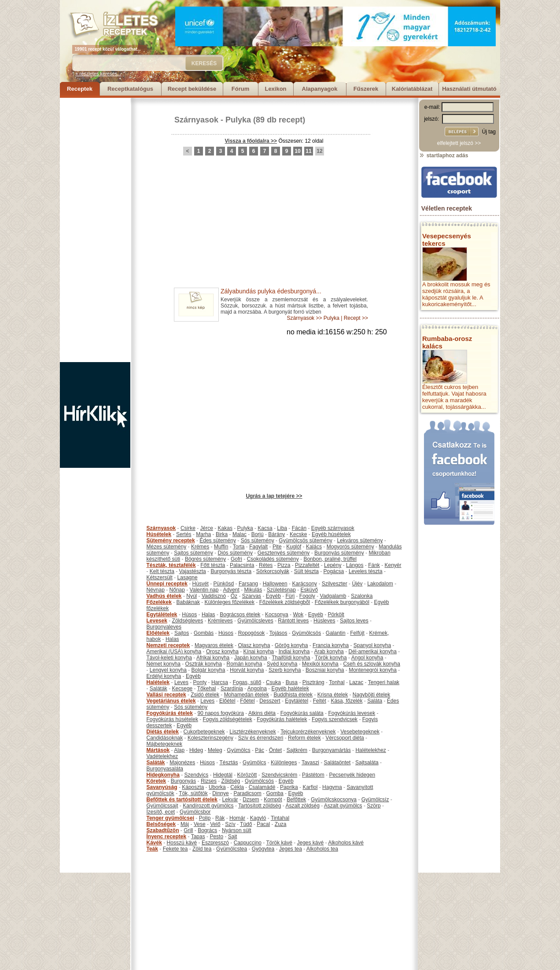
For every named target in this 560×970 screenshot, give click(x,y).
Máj (185, 824)
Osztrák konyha (204, 664)
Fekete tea (175, 849)
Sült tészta (306, 571)
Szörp (374, 806)
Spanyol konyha (372, 645)
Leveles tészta (366, 571)
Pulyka (238, 120)
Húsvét (201, 584)
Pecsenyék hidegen (352, 775)
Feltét (320, 701)
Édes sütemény (218, 541)
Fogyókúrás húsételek (172, 719)
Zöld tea (202, 849)
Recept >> (356, 318)
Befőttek (296, 800)
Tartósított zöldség (260, 806)
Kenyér (393, 565)
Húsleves (324, 621)
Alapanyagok (320, 89)
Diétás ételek (163, 732)
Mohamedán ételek (247, 695)
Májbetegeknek (164, 744)
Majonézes (182, 763)
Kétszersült (160, 578)
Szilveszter (335, 584)
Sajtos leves (354, 621)
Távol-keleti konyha (169, 658)
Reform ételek (304, 738)
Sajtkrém (297, 750)
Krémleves (220, 621)
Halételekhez (370, 750)
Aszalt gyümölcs (343, 806)
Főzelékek (159, 602)
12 (319, 151)
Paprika (289, 787)
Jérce (207, 528)
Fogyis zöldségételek (228, 719)
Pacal (263, 824)
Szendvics (197, 775)
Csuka (273, 682)
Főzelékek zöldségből (285, 602)
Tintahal (280, 818)
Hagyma (332, 787)
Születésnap (281, 590)
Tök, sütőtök (193, 793)
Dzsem (251, 800)
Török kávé (279, 843)
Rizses (209, 781)
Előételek (158, 633)
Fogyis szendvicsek (335, 719)
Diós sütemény (235, 553)
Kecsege (182, 689)
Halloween (275, 584)
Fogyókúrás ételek (170, 713)
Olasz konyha (254, 645)
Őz (234, 596)
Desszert (270, 701)
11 (308, 151)
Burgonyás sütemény (339, 553)
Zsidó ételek (205, 695)
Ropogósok (252, 633)
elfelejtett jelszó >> (459, 143)
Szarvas (252, 596)
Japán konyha (251, 658)
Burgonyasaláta (165, 769)
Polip (205, 818)
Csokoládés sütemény (273, 559)
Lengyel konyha (168, 670)
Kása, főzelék (346, 701)
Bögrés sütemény (205, 559)
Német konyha (164, 664)
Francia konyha (331, 645)
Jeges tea (291, 849)
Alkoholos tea (322, 849)
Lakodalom (380, 584)
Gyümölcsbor (195, 812)
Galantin (336, 633)
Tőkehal (207, 689)
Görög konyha (291, 645)
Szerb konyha (285, 670)
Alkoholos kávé (346, 843)
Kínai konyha (259, 652)
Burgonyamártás (332, 750)
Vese (200, 824)
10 (297, 151)
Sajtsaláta (367, 763)
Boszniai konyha (325, 670)
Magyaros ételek (214, 645)
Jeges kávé (310, 843)
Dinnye (220, 793)
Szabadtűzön (163, 830)
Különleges (284, 763)
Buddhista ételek (293, 695)
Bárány (276, 534)
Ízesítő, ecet (161, 812)
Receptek (80, 89)
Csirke (188, 528)
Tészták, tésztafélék (171, 565)
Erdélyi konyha (164, 676)
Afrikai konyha (213, 658)
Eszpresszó (215, 843)
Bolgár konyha (208, 670)
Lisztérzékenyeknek (252, 732)
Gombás (204, 633)
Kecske (298, 534)
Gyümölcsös (306, 633)
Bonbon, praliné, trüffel (330, 559)
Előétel (227, 701)
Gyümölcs (238, 750)
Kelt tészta (162, 571)
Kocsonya (277, 615)
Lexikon (275, 89)
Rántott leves (293, 621)
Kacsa (265, 528)
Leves (181, 682)
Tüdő (246, 824)
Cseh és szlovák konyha (371, 664)
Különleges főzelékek (230, 602)
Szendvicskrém (279, 775)
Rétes (266, 565)
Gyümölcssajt (162, 806)
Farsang (248, 584)
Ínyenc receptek (167, 837)
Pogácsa (334, 571)
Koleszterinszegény (210, 738)
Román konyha (245, 664)
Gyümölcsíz (375, 800)
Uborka (217, 787)
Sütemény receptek (171, 541)
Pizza (284, 565)
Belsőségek (161, 824)
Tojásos (278, 633)
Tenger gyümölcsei (170, 818)
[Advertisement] (95, 230)
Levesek (157, 621)
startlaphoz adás (444, 155)
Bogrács (207, 830)
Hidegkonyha (163, 775)
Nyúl (192, 596)
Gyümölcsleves (255, 621)
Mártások (158, 750)
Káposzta (193, 787)
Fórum (240, 89)
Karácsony (304, 584)
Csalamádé (262, 787)
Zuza (281, 824)
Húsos (189, 615)
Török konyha (331, 658)
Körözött (247, 775)
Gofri (236, 559)
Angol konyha (367, 658)
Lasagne (188, 578)
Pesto (216, 837)
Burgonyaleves (164, 627)
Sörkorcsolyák (273, 571)
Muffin (221, 547)
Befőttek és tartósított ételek (182, 800)
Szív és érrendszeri (261, 738)
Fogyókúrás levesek (352, 713)
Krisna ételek (333, 695)
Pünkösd (224, 584)
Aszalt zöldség (302, 806)
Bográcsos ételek (240, 615)
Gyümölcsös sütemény (305, 541)
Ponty (200, 682)
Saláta (375, 701)
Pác (260, 750)
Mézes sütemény (167, 547)
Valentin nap (204, 590)
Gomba (274, 793)
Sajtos (182, 633)
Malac (239, 534)
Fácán (299, 528)
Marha (203, 534)
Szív (230, 824)
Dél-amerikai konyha (372, 652)
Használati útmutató (469, 89)
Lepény (333, 565)
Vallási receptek (166, 695)
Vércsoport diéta (344, 738)
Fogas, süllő (247, 682)
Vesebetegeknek (360, 732)
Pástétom (313, 775)
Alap (179, 750)
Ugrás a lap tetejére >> (274, 496)
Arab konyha (329, 652)
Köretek (157, 781)
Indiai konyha (294, 652)
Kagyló (258, 818)
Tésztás (228, 763)
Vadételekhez (162, 756)
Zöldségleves (188, 621)
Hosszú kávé (182, 843)
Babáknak (188, 602)
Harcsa (220, 682)
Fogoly (307, 596)
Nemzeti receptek (168, 645)
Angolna (257, 689)
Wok (298, 615)
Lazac (356, 682)
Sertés (184, 534)
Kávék (154, 843)
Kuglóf (294, 547)
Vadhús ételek (164, 596)
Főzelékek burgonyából (342, 602)
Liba (282, 528)
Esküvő (309, 590)
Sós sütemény (258, 541)
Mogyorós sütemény (350, 547)
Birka (222, 534)
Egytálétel (297, 701)
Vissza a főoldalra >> (251, 141)
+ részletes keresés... (98, 74)
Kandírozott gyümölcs (208, 806)
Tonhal (337, 682)
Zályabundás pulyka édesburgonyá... (271, 291)
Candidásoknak (165, 738)
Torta (239, 547)
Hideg (196, 750)
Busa (292, 682)
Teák (152, 849)
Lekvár (230, 800)
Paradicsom (247, 793)
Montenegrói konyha (373, 670)
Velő (215, 824)
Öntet (275, 750)
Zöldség (231, 781)
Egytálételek (162, 615)
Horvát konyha (247, 670)
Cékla (237, 787)
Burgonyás (183, 781)
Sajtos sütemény (193, 553)
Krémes (200, 547)
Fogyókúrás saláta (302, 713)
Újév (357, 584)
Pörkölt (336, 615)
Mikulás (253, 590)
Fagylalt (258, 547)
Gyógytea (263, 849)
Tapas (198, 837)
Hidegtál (223, 775)
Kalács (314, 547)
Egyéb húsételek (331, 534)
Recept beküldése (192, 89)
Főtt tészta (213, 565)
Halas (208, 615)
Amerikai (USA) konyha (174, 652)
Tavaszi (310, 763)
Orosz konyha (222, 652)
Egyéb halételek (290, 689)
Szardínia (232, 689)
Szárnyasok (196, 120)
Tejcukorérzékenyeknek (308, 732)
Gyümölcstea (232, 849)
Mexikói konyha (320, 664)
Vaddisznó (214, 596)
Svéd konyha (282, 664)
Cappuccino (248, 843)
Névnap (156, 590)
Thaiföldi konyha (291, 658)
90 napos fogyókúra (221, 713)
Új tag (489, 132)
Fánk (374, 565)
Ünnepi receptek (167, 584)
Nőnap (177, 590)
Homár (237, 818)
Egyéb (273, 596)
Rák (220, 818)
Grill (188, 830)
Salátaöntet (337, 763)
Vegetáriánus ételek (171, 701)
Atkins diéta (262, 713)
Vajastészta (193, 571)
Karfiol (310, 787)
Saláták (158, 689)
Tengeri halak (384, 682)
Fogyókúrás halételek (282, 719)
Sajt (233, 837)
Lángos (355, 565)
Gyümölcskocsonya (334, 800)
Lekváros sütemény (360, 541)
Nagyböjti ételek (371, 695)
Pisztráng (313, 682)
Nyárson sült (237, 830)
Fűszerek (366, 89)
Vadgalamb (333, 596)
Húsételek (159, 534)
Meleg (215, 750)
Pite (277, 547)
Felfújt (357, 633)
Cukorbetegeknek (204, 732)
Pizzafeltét (307, 565)
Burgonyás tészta (231, 571)
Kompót (273, 800)
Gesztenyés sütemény (284, 553)
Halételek (158, 682)
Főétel (247, 701)
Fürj (290, 596)
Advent (231, 590)
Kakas (225, 528)
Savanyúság (162, 787)
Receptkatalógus (130, 89)
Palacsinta (242, 565)
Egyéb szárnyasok (333, 528)
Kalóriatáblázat (412, 89)
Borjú (258, 534)
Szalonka (362, 596)
